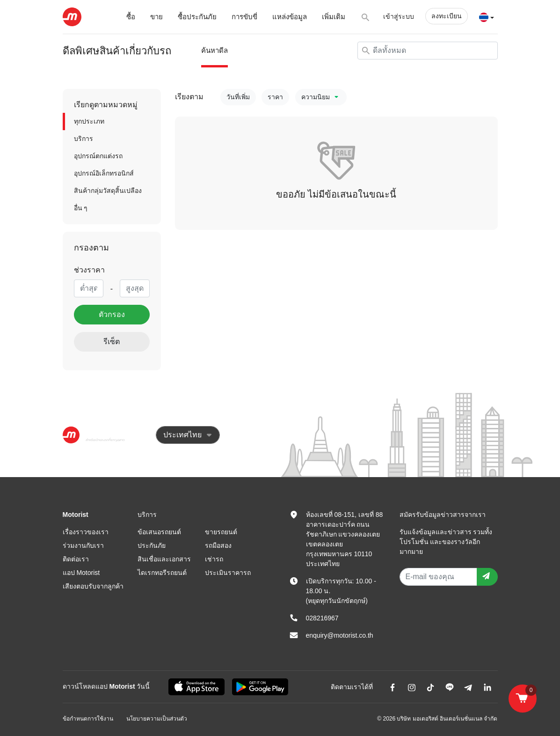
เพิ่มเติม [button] (334, 17)
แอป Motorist (81, 573)
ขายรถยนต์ (221, 532)
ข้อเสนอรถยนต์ (159, 532)
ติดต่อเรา (76, 559)
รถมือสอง (218, 545)
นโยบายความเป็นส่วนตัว (157, 719)
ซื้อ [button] (131, 17)
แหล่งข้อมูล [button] (290, 17)
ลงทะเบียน (447, 16)
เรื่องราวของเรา (86, 532)
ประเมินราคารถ (228, 573)
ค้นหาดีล (215, 50)
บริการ (84, 139)
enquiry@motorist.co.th (340, 635)
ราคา (275, 97)
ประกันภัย (152, 545)
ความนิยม (321, 97)
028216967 (322, 618)
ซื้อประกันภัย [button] (197, 17)
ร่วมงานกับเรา (83, 545)
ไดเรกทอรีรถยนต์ (162, 573)
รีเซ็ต (112, 342)
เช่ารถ (214, 559)
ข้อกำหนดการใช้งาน (88, 719)
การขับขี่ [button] (244, 17)
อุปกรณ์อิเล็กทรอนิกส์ (104, 173)
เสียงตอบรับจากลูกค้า (93, 586)
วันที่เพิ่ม (238, 97)
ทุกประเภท (89, 121)
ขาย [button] (156, 17)
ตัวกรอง (112, 314)
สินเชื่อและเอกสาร (164, 559)
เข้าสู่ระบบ (399, 16)
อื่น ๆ (81, 208)
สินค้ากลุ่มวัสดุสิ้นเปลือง (108, 191)
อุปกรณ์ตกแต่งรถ (98, 156)
